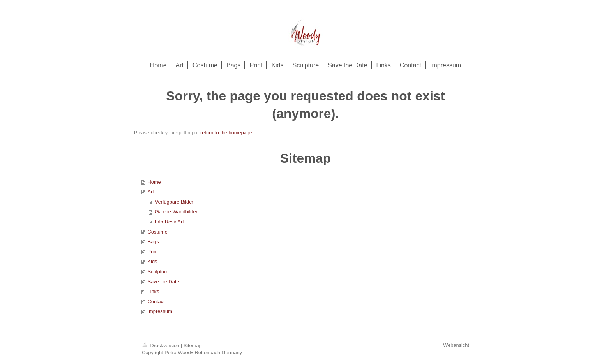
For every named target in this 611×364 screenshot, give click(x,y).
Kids (153, 261)
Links (154, 291)
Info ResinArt (170, 222)
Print (153, 252)
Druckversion (161, 346)
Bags (153, 242)
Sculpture (158, 272)
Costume (158, 232)
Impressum (160, 311)
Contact (156, 302)
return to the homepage (226, 133)
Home (154, 182)
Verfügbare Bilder (174, 202)
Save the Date (163, 282)
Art (151, 192)
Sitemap (193, 346)
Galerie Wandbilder (176, 212)
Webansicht (456, 345)
